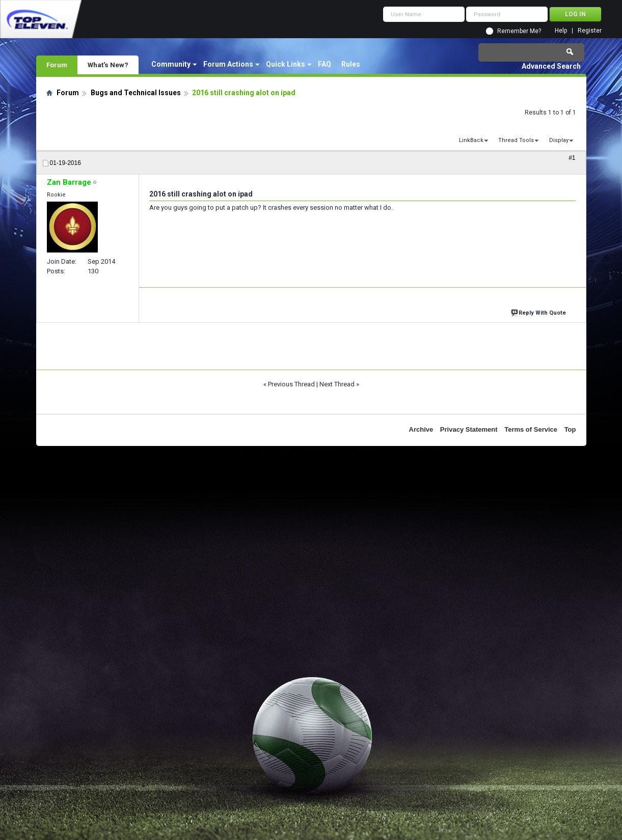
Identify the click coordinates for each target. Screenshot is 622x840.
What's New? (108, 65)
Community (171, 64)
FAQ (324, 64)
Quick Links (286, 64)
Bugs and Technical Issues (136, 93)
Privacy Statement (469, 429)
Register (590, 31)
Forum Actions (228, 64)
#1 (572, 158)
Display (559, 140)
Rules (351, 64)
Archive (421, 429)
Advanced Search (551, 66)
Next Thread (337, 384)
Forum (57, 65)
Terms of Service (531, 429)
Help (561, 31)
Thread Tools (516, 140)
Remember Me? (519, 31)
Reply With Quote (539, 312)
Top (570, 429)
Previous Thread (291, 384)
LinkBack (471, 140)
